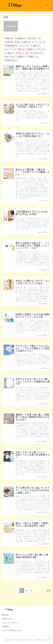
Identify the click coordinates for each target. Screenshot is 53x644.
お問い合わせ (7, 619)
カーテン (10, 49)
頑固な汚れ (11, 60)
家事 (30, 49)
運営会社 (6, 615)
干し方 (41, 49)
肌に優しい (34, 38)
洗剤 (9, 42)
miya (40, 304)
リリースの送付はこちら (11, 630)
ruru (39, 94)
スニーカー (39, 42)
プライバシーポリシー (11, 623)
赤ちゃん (22, 53)
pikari (40, 232)
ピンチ (24, 46)
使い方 (10, 57)
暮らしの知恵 (23, 42)
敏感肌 (20, 38)
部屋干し (33, 57)
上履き (9, 53)
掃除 (9, 38)
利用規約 (6, 627)
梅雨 (21, 57)
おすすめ (37, 53)
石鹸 (35, 46)
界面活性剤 (11, 46)
